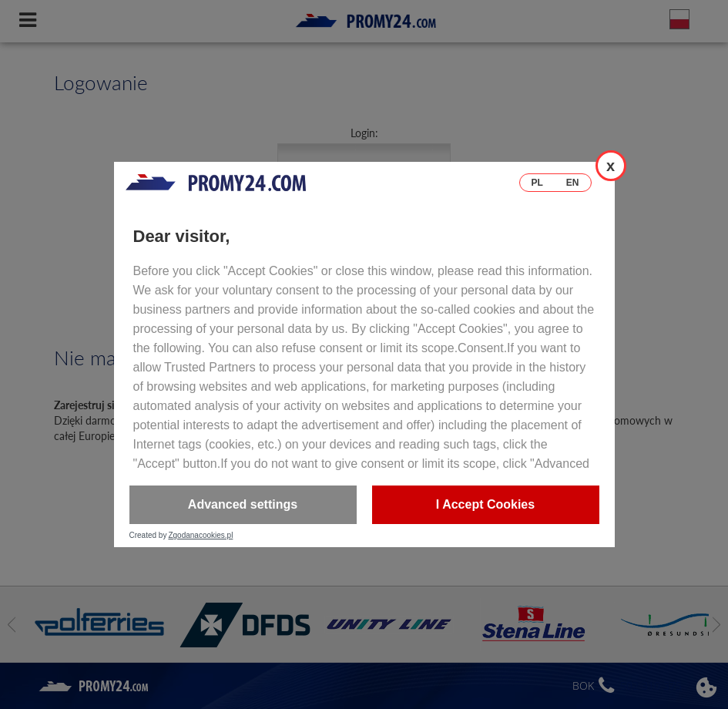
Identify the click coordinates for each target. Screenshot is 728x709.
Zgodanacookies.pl (200, 536)
